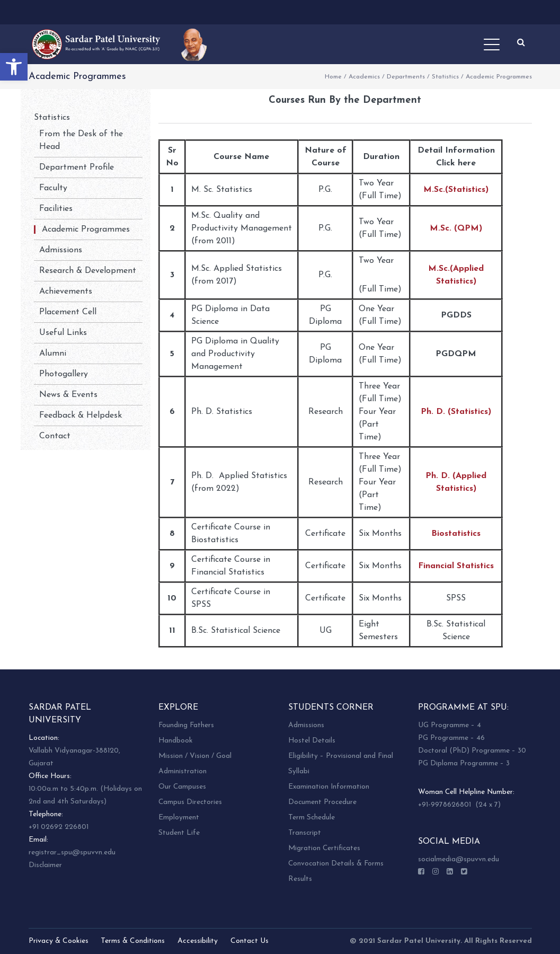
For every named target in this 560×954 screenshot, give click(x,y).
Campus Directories (190, 802)
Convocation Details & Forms (336, 864)
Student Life (179, 833)
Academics (364, 77)
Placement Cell (68, 312)
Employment (179, 818)
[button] (14, 67)
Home (333, 77)
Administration (183, 771)
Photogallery (64, 374)
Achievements (66, 291)
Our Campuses (182, 787)
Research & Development (88, 271)
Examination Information (329, 787)
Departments (406, 77)
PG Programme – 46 (451, 738)
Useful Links (63, 333)
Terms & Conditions (133, 941)
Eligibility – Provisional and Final (341, 756)
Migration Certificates (324, 848)
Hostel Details (312, 741)
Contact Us (250, 941)
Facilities (56, 209)
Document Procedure (322, 802)
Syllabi (299, 771)
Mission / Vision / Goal (195, 756)
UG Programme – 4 (450, 725)
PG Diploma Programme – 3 (464, 763)
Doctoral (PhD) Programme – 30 (472, 751)
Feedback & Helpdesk (81, 416)
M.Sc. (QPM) (456, 228)
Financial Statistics (456, 566)
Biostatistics (456, 534)
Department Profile (77, 167)
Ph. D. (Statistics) (456, 412)
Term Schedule (312, 818)
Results (300, 879)
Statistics (445, 77)
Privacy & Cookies (59, 941)
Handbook (175, 741)
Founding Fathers (186, 725)
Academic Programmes (86, 229)
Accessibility (198, 941)
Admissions (61, 250)
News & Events (68, 395)
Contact (55, 436)
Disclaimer (45, 865)
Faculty (53, 188)
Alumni (53, 354)
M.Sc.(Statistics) (456, 190)
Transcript (305, 833)
